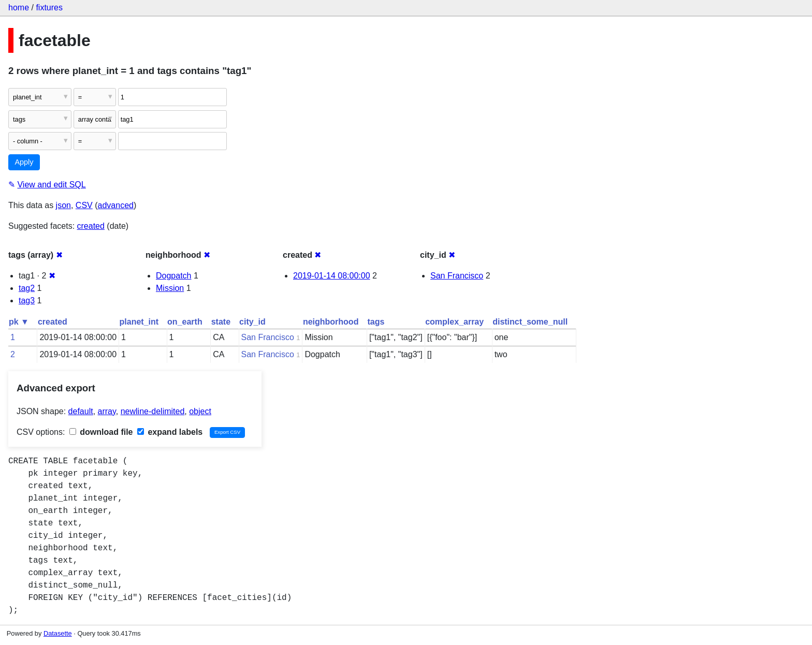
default (81, 411)
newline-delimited (153, 411)
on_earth (185, 322)
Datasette (58, 633)
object (200, 411)
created (91, 226)
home (19, 8)
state (221, 322)
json (63, 205)
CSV (84, 205)
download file (101, 432)
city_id (252, 322)
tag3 (27, 300)
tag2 (27, 288)
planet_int (139, 322)
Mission (170, 288)
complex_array (454, 322)
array (107, 411)
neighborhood (331, 322)
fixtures (49, 8)
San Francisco (457, 276)
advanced (116, 205)
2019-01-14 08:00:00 (332, 276)
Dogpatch (174, 276)
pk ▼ (19, 322)
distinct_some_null (530, 322)
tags (376, 322)
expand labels (170, 432)
